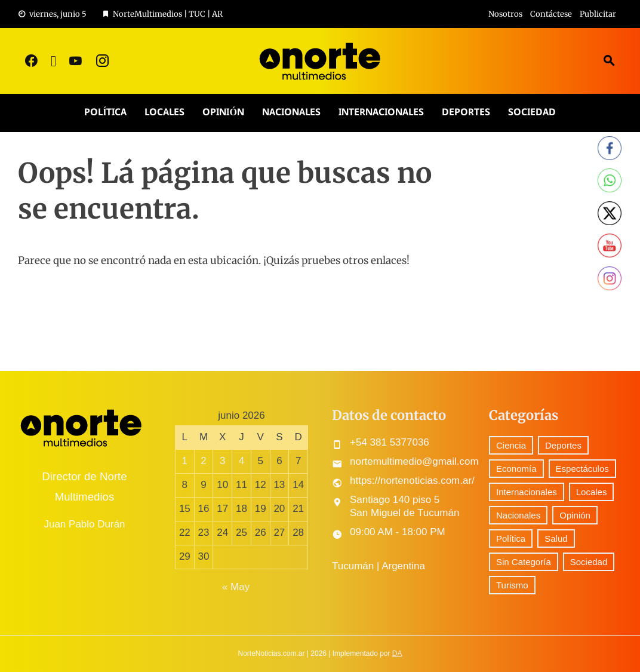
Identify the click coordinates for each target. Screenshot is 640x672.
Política (105, 113)
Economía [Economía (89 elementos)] (516, 469)
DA (397, 653)
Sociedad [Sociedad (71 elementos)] (589, 562)
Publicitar (598, 14)
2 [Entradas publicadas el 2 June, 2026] (203, 461)
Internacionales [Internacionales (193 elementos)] (527, 492)
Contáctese (551, 14)
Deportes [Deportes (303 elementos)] (563, 445)
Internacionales (381, 113)
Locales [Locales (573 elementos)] (592, 492)
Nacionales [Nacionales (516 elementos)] (518, 515)
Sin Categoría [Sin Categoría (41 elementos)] (524, 562)
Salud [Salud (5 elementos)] (556, 538)
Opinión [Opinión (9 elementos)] (575, 515)
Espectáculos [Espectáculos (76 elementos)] (582, 469)
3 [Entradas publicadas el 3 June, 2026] (222, 461)
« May (236, 587)
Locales (164, 113)
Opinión (223, 113)
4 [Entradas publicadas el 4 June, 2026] (241, 461)
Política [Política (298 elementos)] (511, 538)
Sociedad (532, 113)
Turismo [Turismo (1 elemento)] (512, 585)
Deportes (466, 113)
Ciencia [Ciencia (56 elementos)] (511, 445)
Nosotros (505, 14)
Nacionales (291, 113)
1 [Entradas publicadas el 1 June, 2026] (185, 461)
